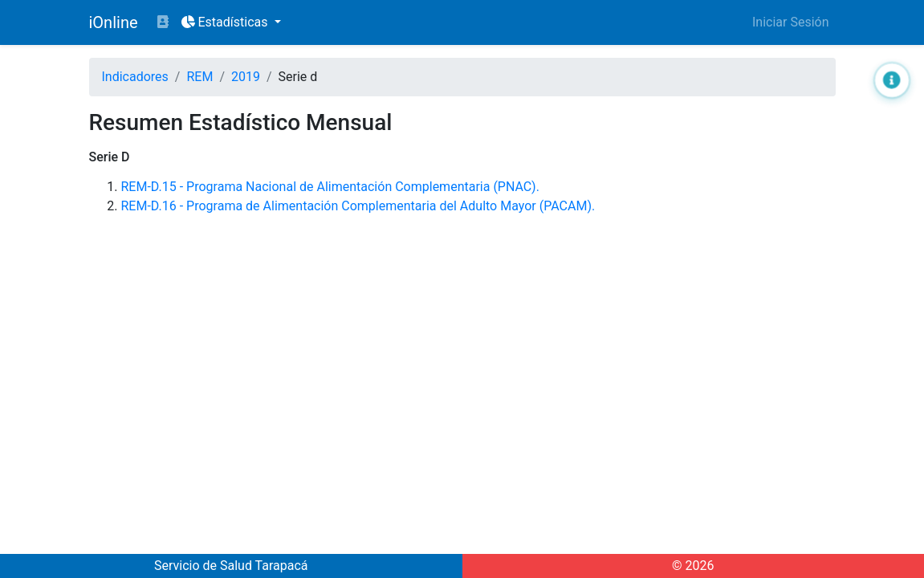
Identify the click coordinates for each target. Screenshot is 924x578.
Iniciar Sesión (791, 22)
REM (199, 77)
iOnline (114, 22)
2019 (246, 77)
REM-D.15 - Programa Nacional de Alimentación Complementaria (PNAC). (330, 187)
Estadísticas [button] (226, 22)
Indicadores (135, 77)
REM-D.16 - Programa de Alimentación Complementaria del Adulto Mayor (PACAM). (358, 206)
